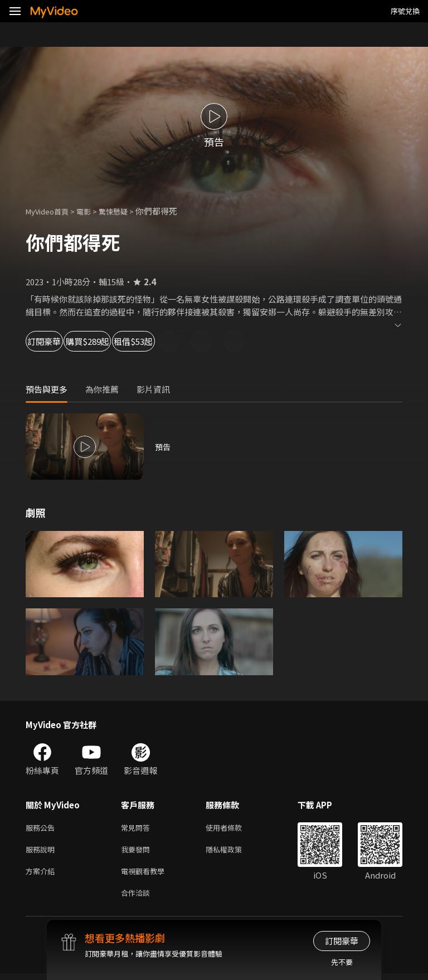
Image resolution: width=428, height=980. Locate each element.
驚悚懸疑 (125, 211)
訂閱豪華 (56, 341)
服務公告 (42, 828)
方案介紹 (42, 875)
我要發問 (138, 852)
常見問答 (138, 828)
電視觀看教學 (146, 875)
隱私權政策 (233, 852)
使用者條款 (233, 828)
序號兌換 (405, 11)
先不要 (342, 962)
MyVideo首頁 (51, 211)
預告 (163, 447)
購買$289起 (132, 341)
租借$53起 (210, 341)
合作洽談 (138, 898)
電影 (93, 211)
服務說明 (42, 852)
